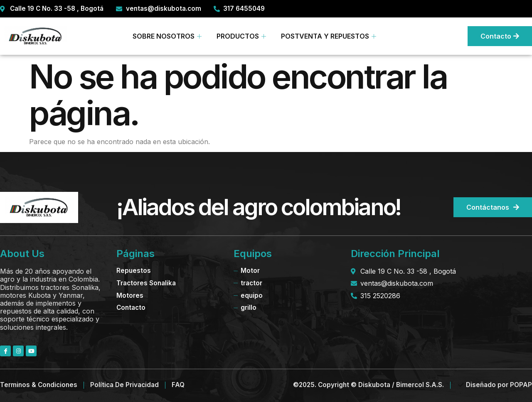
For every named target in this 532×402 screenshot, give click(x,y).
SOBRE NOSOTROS (167, 36)
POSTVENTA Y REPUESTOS (329, 36)
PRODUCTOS (241, 36)
